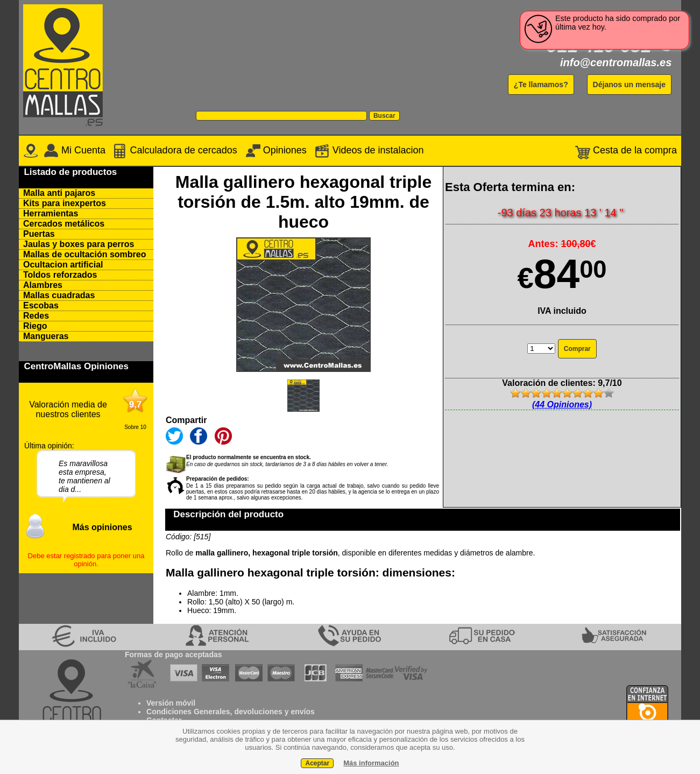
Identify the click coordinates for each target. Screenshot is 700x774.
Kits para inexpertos (65, 203)
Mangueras (46, 336)
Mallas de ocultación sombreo (85, 254)
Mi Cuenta (75, 150)
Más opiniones (102, 527)
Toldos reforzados (60, 275)
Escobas (41, 305)
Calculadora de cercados (175, 150)
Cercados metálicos (64, 224)
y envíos (299, 712)
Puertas (39, 234)
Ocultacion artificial (63, 265)
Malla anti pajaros (59, 193)
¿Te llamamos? (541, 85)
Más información (371, 763)
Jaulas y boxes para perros (79, 244)
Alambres (43, 285)
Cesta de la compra (626, 150)
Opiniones (276, 150)
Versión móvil (171, 703)
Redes (36, 316)
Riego (35, 326)
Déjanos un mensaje (629, 85)
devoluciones (258, 712)
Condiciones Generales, (189, 712)
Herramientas (51, 213)
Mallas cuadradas (59, 295)
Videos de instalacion (368, 150)
